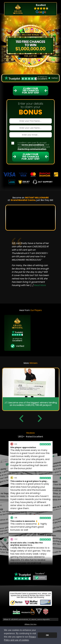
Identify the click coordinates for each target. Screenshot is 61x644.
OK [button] (47, 635)
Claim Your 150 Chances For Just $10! (31, 156)
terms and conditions (33, 145)
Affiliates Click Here (30, 624)
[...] (38, 285)
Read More (40, 285)
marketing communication (32, 149)
